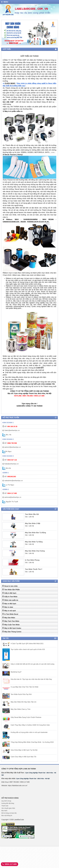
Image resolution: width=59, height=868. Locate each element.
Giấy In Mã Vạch (9, 593)
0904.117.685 (10, 864)
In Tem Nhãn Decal (10, 614)
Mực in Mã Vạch (9, 603)
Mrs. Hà (7, 435)
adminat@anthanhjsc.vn (13, 497)
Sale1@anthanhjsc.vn (12, 430)
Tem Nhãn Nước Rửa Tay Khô (21, 694)
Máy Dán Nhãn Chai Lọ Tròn (21, 709)
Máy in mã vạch (9, 610)
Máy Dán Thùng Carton (12, 632)
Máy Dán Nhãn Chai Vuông (35, 551)
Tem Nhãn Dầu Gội (32, 514)
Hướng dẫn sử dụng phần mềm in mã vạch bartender (29, 732)
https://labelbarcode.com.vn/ (18, 786)
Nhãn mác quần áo (10, 600)
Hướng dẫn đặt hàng (8, 803)
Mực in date (8, 607)
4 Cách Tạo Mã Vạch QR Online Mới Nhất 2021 (27, 644)
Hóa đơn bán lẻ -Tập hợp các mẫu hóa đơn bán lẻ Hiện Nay (31, 679)
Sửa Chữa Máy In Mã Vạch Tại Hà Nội (24, 750)
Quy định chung (6, 801)
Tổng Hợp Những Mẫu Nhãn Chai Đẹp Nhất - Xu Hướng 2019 (32, 742)
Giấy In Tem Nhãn (10, 596)
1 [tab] (27, 44)
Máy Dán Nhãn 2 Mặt (33, 523)
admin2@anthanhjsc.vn (13, 447)
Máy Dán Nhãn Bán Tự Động (36, 533)
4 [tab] (32, 44)
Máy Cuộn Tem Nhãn (11, 625)
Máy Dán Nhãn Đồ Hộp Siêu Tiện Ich (23, 702)
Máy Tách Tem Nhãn (11, 621)
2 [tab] (29, 44)
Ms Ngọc (7, 451)
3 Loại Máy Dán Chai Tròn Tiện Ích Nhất (24, 687)
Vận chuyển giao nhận (8, 808)
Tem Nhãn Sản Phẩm (11, 589)
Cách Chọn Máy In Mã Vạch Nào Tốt (23, 757)
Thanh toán (5, 806)
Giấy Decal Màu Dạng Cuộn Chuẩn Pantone (26, 717)
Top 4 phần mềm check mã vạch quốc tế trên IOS (28, 649)
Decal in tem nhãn (10, 586)
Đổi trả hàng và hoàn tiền (9, 813)
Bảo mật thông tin (7, 815)
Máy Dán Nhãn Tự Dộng (34, 542)
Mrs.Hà (7, 468)
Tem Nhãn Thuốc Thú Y (34, 569)
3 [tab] (30, 44)
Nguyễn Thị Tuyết (10, 502)
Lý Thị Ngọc (8, 485)
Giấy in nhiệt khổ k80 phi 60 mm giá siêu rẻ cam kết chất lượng (32, 664)
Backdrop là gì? (16, 672)
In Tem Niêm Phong (32, 560)
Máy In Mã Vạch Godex (12, 628)
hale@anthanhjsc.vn (12, 464)
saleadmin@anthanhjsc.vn (14, 481)
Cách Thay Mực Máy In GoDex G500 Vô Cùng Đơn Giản (30, 725)
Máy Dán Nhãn (9, 618)
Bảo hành (4, 811)
